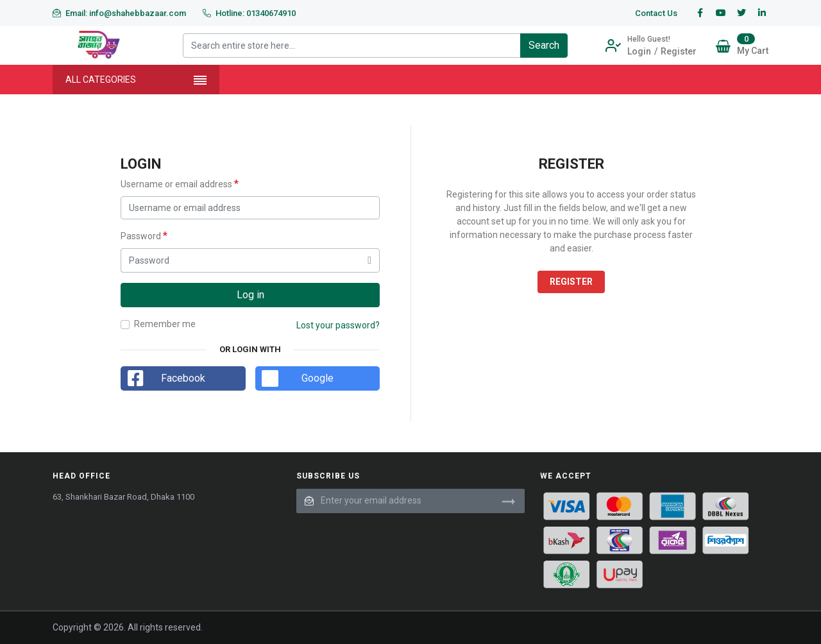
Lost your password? (338, 325)
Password (144, 236)
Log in (250, 295)
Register (679, 51)
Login (639, 51)
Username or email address (180, 184)
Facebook (183, 378)
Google (317, 378)
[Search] (544, 46)
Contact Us (656, 13)
